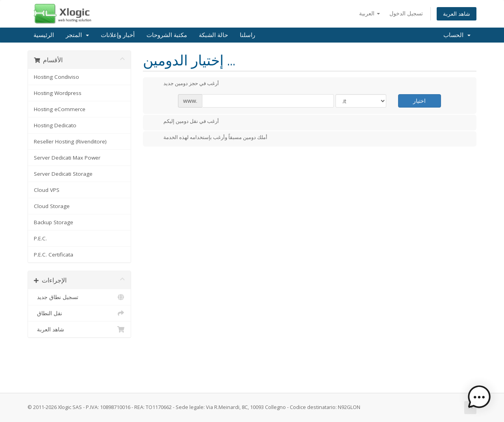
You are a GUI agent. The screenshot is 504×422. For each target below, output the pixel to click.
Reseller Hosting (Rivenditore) (70, 141)
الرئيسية (44, 35)
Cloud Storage (52, 206)
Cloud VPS (47, 190)
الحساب (457, 35)
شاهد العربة (457, 14)
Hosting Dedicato (55, 125)
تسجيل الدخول (406, 13)
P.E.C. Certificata (54, 255)
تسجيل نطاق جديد (79, 297)
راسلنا (247, 35)
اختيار (419, 101)
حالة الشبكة (213, 35)
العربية (370, 13)
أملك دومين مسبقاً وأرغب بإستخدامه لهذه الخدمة (209, 138)
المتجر (77, 35)
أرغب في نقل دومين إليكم (185, 122)
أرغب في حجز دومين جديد (185, 84)
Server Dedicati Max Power (67, 158)
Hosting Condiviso (57, 77)
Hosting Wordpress (58, 93)
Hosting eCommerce (60, 109)
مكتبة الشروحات (167, 35)
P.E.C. (40, 238)
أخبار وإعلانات (118, 35)
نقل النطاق (79, 313)
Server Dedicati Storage (63, 174)
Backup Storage (54, 222)
